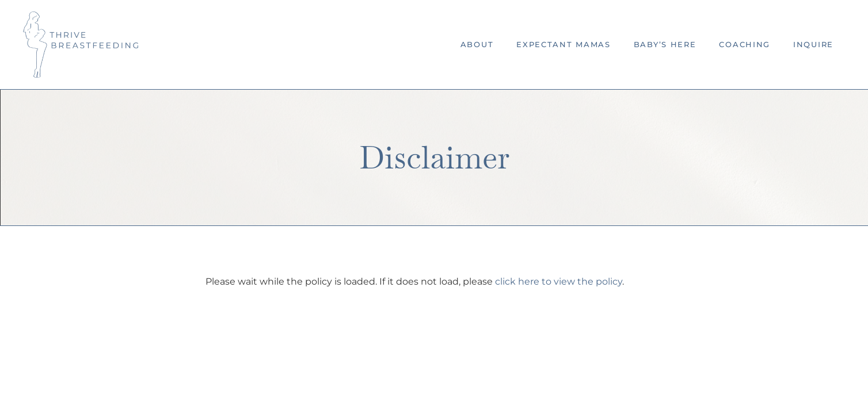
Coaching (745, 44)
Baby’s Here (665, 44)
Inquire (813, 44)
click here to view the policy (559, 281)
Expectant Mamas (564, 44)
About (477, 44)
